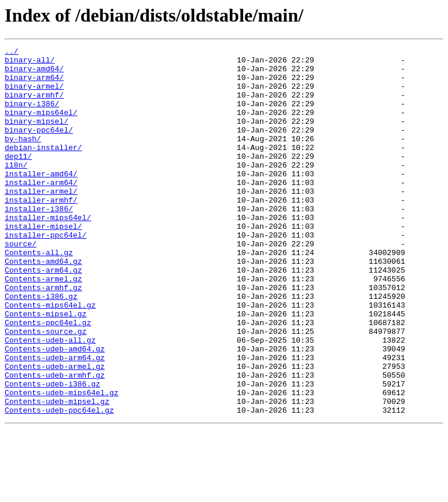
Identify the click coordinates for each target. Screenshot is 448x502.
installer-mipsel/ (43, 263)
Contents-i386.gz (41, 347)
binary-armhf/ (34, 105)
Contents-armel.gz (43, 326)
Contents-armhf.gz (43, 336)
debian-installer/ (43, 168)
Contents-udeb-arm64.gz (55, 420)
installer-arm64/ (41, 210)
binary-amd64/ (34, 74)
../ (11, 53)
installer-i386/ (39, 242)
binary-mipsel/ (36, 137)
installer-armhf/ (41, 231)
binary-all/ (30, 63)
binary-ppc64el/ (39, 147)
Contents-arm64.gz (43, 315)
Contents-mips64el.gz (50, 357)
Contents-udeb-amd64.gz (55, 410)
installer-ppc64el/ (45, 273)
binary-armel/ (34, 95)
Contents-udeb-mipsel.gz (57, 473)
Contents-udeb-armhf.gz (55, 441)
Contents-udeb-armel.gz (55, 431)
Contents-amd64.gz (43, 305)
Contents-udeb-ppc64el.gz (59, 483)
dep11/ (18, 179)
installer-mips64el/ (48, 252)
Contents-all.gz (39, 294)
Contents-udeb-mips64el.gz (62, 462)
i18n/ (16, 189)
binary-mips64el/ (41, 126)
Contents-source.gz (45, 389)
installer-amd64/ (41, 200)
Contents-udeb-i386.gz (52, 452)
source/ (21, 284)
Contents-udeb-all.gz (50, 399)
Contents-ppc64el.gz (48, 378)
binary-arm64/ (34, 84)
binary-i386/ (32, 116)
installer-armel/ (41, 221)
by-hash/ (23, 158)
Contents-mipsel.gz (45, 368)
